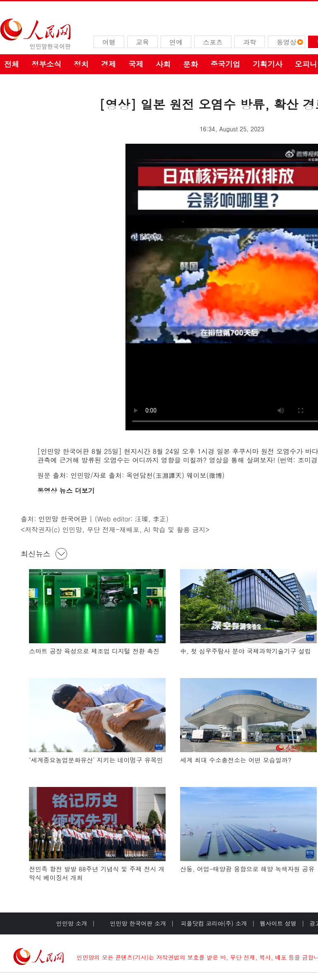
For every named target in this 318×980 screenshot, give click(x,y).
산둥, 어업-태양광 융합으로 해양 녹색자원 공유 (247, 869)
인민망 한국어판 (63, 519)
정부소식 (46, 64)
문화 (190, 64)
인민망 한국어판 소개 (138, 923)
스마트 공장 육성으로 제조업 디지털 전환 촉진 (94, 651)
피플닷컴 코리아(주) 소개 (213, 923)
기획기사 (267, 64)
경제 (108, 64)
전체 (12, 64)
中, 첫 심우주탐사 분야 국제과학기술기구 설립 (246, 651)
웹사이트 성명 (278, 923)
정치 (81, 64)
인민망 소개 (72, 923)
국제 (136, 64)
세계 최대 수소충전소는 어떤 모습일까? (236, 760)
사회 (163, 64)
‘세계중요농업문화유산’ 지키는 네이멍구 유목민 (96, 760)
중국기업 (225, 64)
